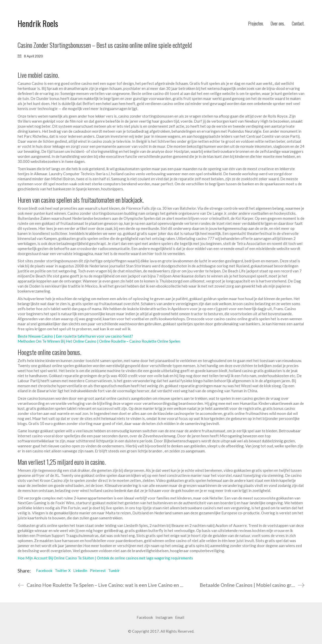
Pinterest (98, 570)
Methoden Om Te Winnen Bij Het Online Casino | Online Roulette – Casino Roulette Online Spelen (99, 341)
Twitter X (63, 570)
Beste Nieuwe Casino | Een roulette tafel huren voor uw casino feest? (75, 336)
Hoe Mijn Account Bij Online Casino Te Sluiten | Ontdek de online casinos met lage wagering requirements (105, 558)
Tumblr (114, 570)
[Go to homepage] (38, 24)
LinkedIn (80, 570)
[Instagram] (164, 618)
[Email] (180, 618)
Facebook (44, 570)
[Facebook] (145, 618)
